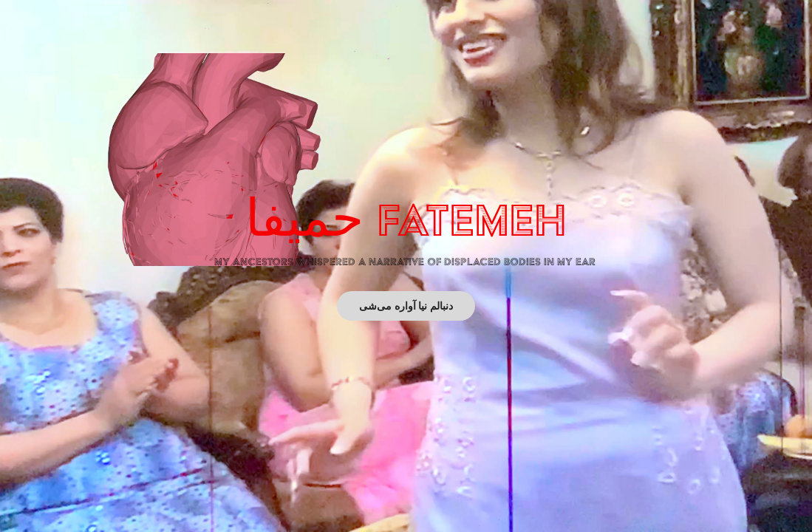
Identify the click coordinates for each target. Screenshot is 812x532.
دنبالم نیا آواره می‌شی (406, 306)
